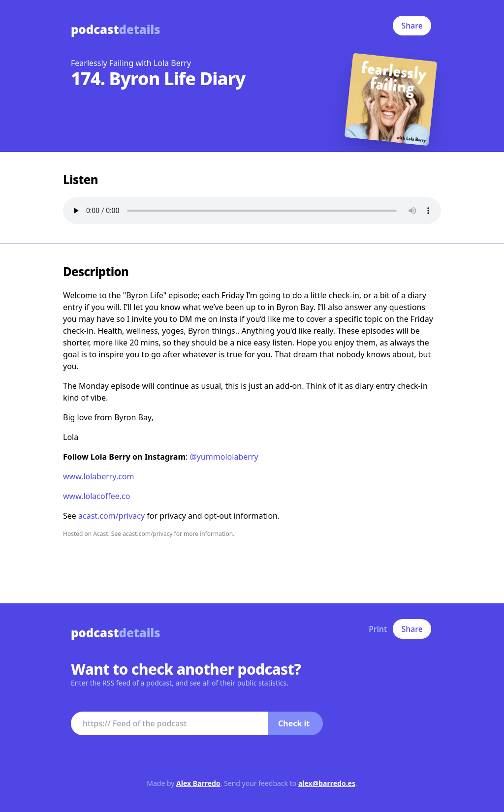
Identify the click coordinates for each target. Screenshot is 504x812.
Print (378, 629)
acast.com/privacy (111, 516)
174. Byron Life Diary (158, 78)
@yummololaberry (224, 457)
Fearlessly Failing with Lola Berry (131, 63)
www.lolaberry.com (99, 476)
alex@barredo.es (327, 783)
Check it (294, 723)
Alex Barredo (198, 783)
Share (412, 26)
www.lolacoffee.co (96, 496)
